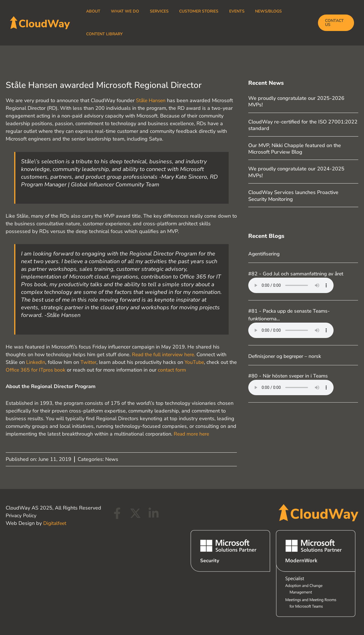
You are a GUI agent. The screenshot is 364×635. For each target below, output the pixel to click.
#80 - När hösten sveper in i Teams (289, 376)
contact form (182, 370)
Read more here (192, 434)
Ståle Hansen (152, 100)
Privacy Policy (21, 516)
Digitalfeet (55, 523)
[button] (335, 23)
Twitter (89, 362)
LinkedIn (36, 362)
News (112, 459)
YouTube (196, 362)
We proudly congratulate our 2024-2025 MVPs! (296, 172)
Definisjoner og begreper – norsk (287, 356)
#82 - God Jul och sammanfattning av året (297, 274)
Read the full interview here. (165, 354)
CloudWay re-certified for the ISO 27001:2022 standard (303, 125)
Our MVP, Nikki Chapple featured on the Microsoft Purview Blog (295, 149)
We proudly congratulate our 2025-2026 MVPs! (296, 101)
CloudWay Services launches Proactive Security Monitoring (293, 196)
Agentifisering (265, 254)
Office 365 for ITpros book (45, 370)
